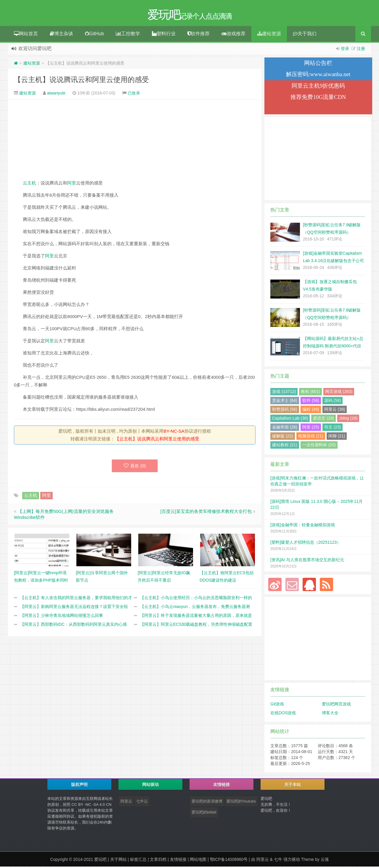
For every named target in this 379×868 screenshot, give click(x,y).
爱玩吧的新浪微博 (207, 803)
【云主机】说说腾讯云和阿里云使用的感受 (81, 81)
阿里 (72, 184)
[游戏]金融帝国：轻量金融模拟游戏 (303, 526)
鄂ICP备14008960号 (229, 861)
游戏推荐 (233, 35)
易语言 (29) (323, 420)
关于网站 (118, 861)
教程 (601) (310, 393)
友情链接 (178, 861)
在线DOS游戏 (283, 714)
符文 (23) (333, 429)
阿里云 (126, 803)
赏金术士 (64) (285, 402)
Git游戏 (277, 705)
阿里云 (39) (335, 411)
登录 (345, 50)
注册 (361, 50)
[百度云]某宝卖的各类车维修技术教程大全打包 (206, 513)
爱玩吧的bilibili (204, 814)
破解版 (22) (283, 437)
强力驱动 (292, 861)
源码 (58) (333, 402)
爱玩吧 (100, 861)
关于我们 (305, 35)
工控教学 (128, 35)
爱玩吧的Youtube (241, 803)
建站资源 (269, 35)
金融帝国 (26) (285, 429)
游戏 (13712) (284, 393)
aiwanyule (56, 94)
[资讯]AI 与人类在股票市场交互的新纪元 (307, 561)
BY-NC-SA (174, 433)
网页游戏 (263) (339, 393)
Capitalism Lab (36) (290, 420)
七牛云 (142, 803)
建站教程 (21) (285, 446)
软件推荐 (199, 35)
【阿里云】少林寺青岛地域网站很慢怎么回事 (62, 617)
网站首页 (26, 35)
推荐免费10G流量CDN (318, 98)
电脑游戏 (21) (311, 437)
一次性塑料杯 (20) (319, 446)
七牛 (278, 861)
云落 (325, 861)
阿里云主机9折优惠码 (318, 87)
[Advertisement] (135, 141)
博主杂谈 (61, 35)
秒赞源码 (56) (285, 411)
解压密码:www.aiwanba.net (318, 76)
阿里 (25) (311, 429)
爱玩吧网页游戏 (336, 705)
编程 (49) (311, 411)
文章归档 (158, 861)
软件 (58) (311, 402)
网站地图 (198, 861)
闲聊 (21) (337, 437)
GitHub (94, 35)
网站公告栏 (318, 64)
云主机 (29, 184)
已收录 (134, 94)
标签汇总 (138, 861)
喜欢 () (135, 467)
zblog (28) (348, 420)
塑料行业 (164, 35)
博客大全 (330, 714)
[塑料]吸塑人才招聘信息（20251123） (306, 544)
